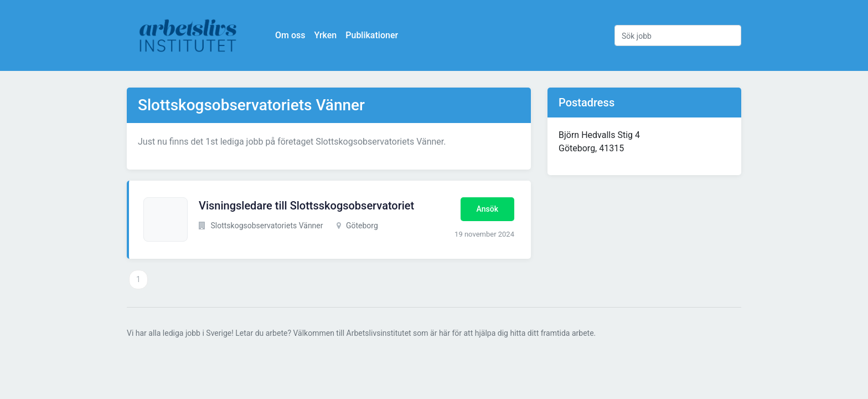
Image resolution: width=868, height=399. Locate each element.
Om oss (290, 35)
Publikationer (372, 35)
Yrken (325, 35)
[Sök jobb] (678, 35)
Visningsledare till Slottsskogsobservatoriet (306, 206)
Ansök (487, 209)
